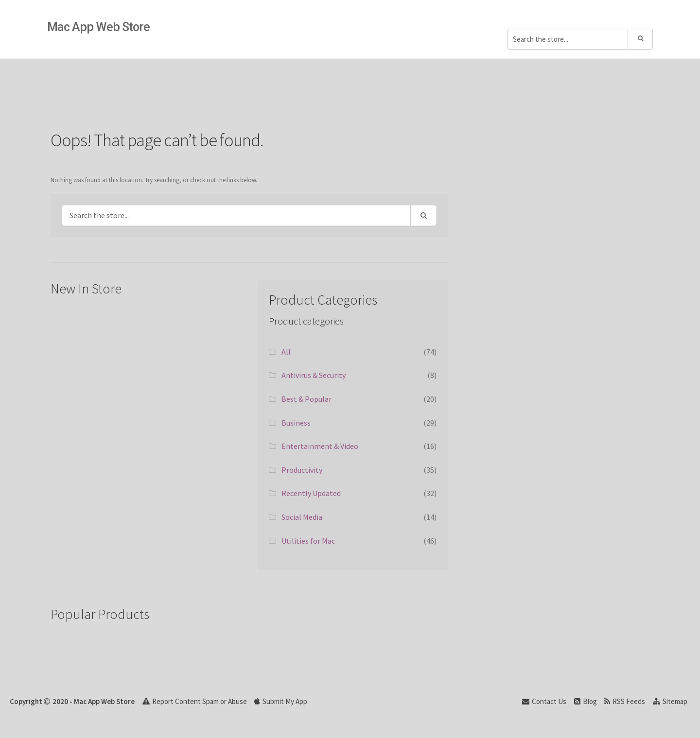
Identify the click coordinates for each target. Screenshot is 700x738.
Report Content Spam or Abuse (195, 701)
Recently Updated (311, 493)
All (286, 352)
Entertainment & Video (320, 446)
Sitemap (670, 701)
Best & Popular (306, 399)
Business (296, 423)
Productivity (302, 470)
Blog (586, 701)
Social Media (302, 517)
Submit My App (281, 701)
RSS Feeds (625, 701)
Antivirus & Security (314, 375)
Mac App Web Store (98, 27)
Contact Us (544, 701)
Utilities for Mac (308, 541)
